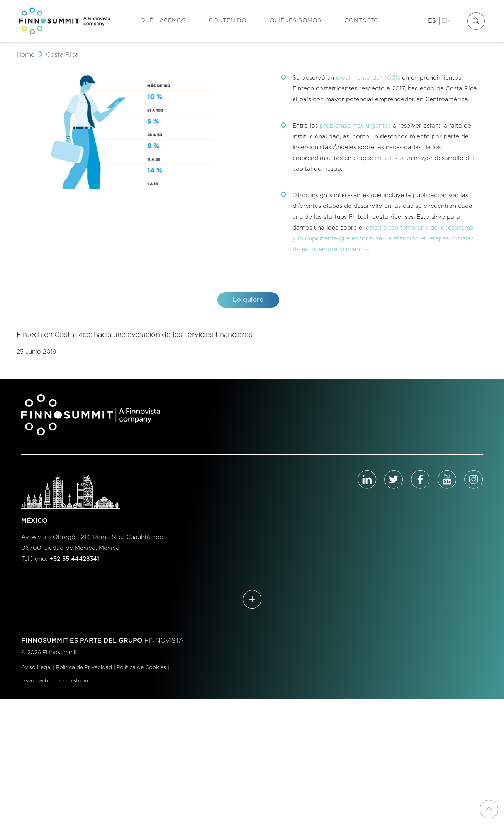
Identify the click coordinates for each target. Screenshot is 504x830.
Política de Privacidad (84, 668)
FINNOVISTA (164, 641)
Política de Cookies (141, 668)
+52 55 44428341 (74, 559)
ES (432, 21)
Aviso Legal (36, 668)
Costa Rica (62, 55)
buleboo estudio (69, 681)
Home (25, 55)
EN (446, 21)
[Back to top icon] (489, 809)
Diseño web (35, 681)
